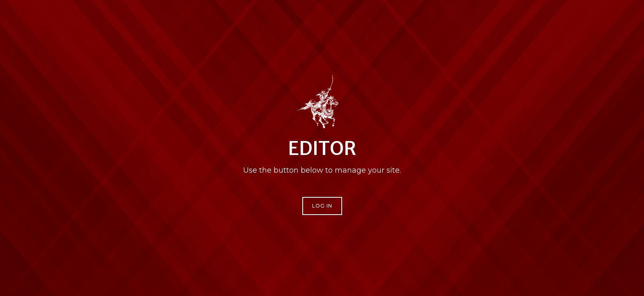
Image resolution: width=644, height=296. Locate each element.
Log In (322, 206)
